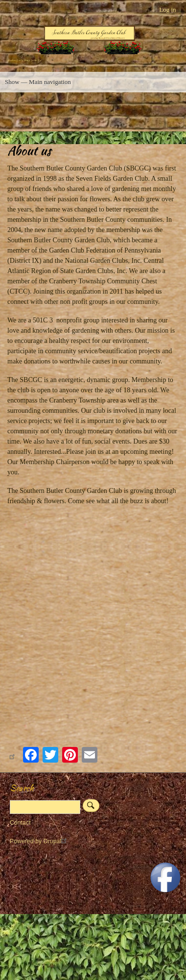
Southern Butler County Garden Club (24, 60)
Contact (20, 823)
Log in (167, 10)
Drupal (57, 841)
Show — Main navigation (38, 82)
